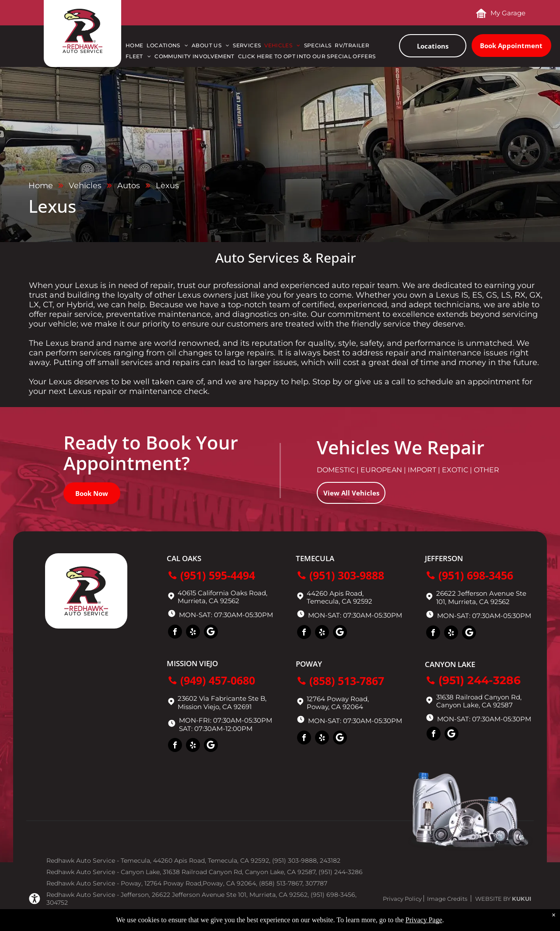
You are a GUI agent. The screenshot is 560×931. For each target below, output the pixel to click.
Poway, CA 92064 (335, 707)
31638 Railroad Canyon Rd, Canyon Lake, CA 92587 (479, 701)
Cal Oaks (184, 558)
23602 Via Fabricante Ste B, (222, 698)
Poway (309, 664)
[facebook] (175, 633)
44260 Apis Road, (335, 593)
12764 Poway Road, (338, 699)
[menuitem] (136, 47)
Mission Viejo (192, 663)
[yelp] (193, 633)
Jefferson (444, 558)
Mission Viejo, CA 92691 (215, 707)
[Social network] (211, 633)
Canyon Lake (450, 664)
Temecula (315, 558)
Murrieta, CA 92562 (479, 602)
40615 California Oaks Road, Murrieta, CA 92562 (222, 597)
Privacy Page (424, 920)
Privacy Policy (402, 899)
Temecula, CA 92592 (339, 601)
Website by (493, 899)
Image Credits (447, 899)
